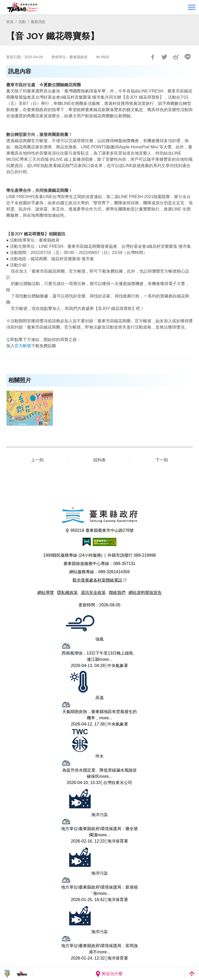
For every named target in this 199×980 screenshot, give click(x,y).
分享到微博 (176, 57)
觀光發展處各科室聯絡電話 (99, 580)
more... (106, 659)
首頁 (10, 22)
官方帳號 (23, 346)
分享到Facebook (153, 57)
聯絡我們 (117, 593)
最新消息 (38, 22)
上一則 (37, 460)
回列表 (99, 460)
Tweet (164, 57)
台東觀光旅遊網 (22, 7)
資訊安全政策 (93, 593)
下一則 (162, 460)
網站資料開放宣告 (145, 593)
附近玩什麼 (109, 974)
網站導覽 (46, 593)
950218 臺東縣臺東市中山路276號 (100, 531)
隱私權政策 (67, 593)
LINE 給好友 (188, 57)
